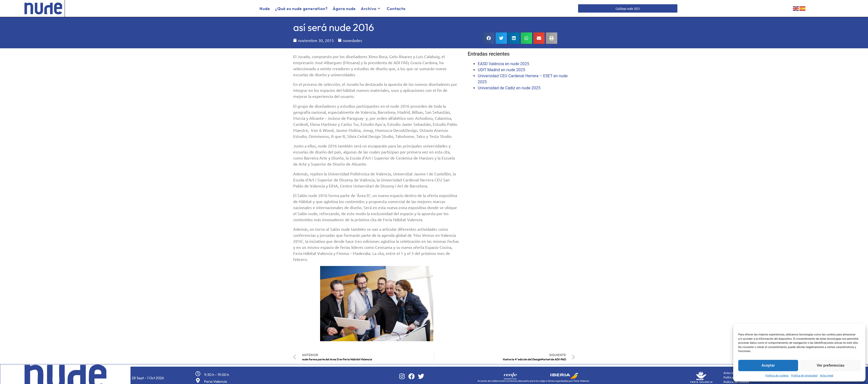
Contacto (396, 9)
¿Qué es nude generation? (301, 9)
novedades (352, 39)
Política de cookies (777, 376)
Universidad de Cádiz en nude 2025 (509, 86)
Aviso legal (827, 376)
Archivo (371, 9)
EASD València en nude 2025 (504, 62)
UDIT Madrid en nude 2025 (502, 68)
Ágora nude (344, 9)
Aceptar (768, 365)
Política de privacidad (804, 376)
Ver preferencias (831, 365)
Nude (265, 9)
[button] (489, 36)
